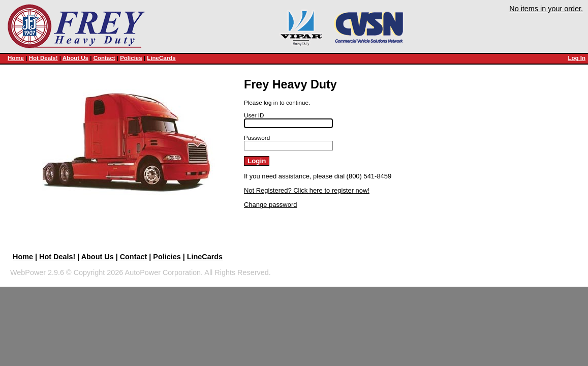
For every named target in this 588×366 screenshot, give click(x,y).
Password (257, 138)
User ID (254, 115)
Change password (270, 205)
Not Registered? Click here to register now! (307, 190)
